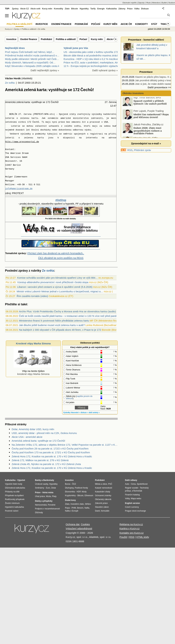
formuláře (105, 511)
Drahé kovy (70, 500)
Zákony (122, 9)
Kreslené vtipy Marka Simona (33, 343)
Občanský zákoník (103, 499)
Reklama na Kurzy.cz (131, 524)
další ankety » (94, 413)
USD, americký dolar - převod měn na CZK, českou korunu (44, 433)
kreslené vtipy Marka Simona (33, 371)
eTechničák (137, 491)
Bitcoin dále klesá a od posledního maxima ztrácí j (91, 55)
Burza (68, 484)
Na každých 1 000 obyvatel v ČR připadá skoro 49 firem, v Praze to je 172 (60, 330)
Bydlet (164, 3)
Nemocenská (41, 505)
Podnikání (46, 39)
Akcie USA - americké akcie (27, 437)
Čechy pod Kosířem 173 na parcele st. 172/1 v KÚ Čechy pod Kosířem (51, 452)
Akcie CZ (24, 9)
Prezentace (146, 72)
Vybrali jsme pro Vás (76, 48)
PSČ (110, 484)
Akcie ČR (112, 39)
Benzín (80, 508)
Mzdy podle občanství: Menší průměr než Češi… (32, 59)
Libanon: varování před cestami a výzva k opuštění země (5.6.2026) (55, 287)
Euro (48, 488)
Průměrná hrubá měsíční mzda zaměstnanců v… (32, 55)
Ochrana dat (73, 524)
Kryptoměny (70, 496)
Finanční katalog (132, 495)
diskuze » (84, 413)
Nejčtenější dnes (15, 48)
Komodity (58, 9)
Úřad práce (40, 496)
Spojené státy (67, 114)
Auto (127, 484)
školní (35, 130)
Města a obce (101, 484)
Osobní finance (29, 39)
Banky (38, 480)
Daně (97, 511)
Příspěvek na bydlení (14, 496)
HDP (79, 492)
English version (132, 503)
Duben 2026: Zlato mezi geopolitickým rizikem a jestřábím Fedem (148, 132)
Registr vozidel (132, 488)
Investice (11, 39)
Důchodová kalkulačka (15, 488)
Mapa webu (136, 499)
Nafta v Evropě (72, 511)
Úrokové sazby (41, 484)
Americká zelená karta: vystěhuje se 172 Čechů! (38, 441)
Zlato (67, 9)
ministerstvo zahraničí (88, 118)
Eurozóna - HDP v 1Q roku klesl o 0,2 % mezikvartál (93, 59)
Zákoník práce (101, 503)
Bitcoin (75, 9)
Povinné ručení (12, 511)
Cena (133, 484)
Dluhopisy (69, 488)
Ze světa (10, 83)
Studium (172, 3)
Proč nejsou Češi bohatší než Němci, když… (30, 52)
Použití (123, 537)
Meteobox (156, 3)
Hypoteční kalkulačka (14, 507)
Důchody (39, 513)
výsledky (97, 114)
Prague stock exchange (135, 511)
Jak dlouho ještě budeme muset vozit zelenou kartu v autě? (52, 325)
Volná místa (48, 493)
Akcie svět (35, 9)
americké (66, 118)
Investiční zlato (77, 504)
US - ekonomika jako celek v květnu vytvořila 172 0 (92, 52)
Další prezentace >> (159, 87)
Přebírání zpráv (143, 150)
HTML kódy (143, 537)
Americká (10, 102)
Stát (154, 24)
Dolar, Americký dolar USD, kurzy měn (33, 429)
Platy (54, 496)
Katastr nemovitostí (104, 488)
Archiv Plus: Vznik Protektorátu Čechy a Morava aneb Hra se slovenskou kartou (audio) (67, 311)
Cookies (85, 524)
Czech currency (132, 507)
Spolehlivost (142, 484)
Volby (127, 499)
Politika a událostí (66, 39)
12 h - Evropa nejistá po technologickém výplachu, (91, 66)
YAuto (148, 3)
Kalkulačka (112, 9)
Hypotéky (84, 9)
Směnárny (40, 488)
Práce (130, 9)
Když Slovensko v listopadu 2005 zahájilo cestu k (32, 66)
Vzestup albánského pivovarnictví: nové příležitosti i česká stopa (53, 282)
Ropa (67, 508)
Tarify (93, 9)
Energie (101, 9)
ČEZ (74, 484)
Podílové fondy (81, 488)
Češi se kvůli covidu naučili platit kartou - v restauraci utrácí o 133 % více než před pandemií (70, 316)
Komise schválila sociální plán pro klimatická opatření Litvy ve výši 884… (57, 278)
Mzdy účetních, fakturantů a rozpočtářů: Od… (30, 62)
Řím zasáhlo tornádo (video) (32, 296)
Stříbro (88, 504)
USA (106, 122)
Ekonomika (70, 492)
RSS (130, 150)
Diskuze (145, 9)
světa (77, 126)
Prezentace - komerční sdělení (146, 40)
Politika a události (29, 29)
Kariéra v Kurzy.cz (130, 528)
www (16, 142)
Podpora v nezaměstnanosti (47, 509)
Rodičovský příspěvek (15, 499)
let (28, 130)
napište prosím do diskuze (79, 397)
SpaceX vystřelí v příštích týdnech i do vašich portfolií (150, 104)
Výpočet (21, 480)
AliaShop (61, 200)
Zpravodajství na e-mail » (146, 143)
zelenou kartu (29, 118)
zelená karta (23, 102)
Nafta (87, 508)
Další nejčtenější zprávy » (45, 70)
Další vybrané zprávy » (105, 70)
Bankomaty (49, 480)
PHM (74, 508)
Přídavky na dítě (12, 492)
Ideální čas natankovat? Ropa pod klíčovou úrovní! (151, 117)
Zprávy (15, 9)
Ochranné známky (103, 496)
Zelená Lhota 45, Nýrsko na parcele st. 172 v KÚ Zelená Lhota (46, 464)
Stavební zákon (102, 507)
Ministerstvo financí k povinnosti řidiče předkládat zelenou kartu (54, 321)
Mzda (48, 496)
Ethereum (89, 496)
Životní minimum (12, 503)
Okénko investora (133, 93)
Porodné (52, 505)
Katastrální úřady (103, 492)
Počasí (83, 39)
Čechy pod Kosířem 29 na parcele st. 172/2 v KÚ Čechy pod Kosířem (50, 449)
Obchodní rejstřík (129, 3)
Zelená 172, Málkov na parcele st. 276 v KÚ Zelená (40, 460)
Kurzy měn (97, 39)
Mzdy (84, 492)
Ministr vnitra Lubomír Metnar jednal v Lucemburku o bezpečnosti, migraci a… (60, 291)
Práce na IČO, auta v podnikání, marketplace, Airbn (92, 62)
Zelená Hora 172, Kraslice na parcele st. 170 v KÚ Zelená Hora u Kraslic (52, 456)
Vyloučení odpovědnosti (79, 528)
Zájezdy (141, 3)
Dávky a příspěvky (44, 501)
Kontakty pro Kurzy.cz (132, 533)
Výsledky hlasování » (72, 413)
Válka (137, 9)
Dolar (54, 488)
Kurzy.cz (8, 29)
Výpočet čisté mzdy (14, 484)
